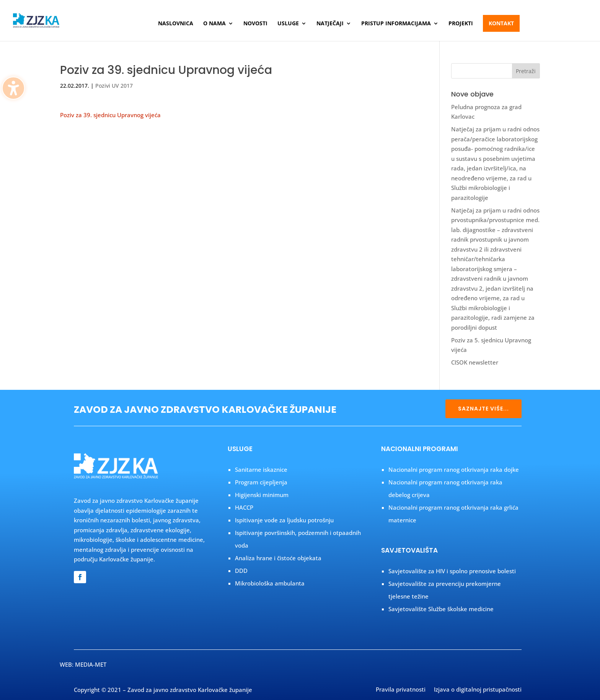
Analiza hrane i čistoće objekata (278, 558)
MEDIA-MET (91, 664)
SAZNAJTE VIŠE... (483, 409)
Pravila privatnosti (401, 690)
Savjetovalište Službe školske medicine (441, 609)
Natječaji (330, 24)
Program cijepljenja (261, 482)
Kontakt (501, 23)
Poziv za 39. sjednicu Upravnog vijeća (110, 115)
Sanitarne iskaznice (261, 469)
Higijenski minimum (262, 495)
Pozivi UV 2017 (114, 86)
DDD (241, 571)
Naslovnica (176, 24)
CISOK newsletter (475, 362)
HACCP (244, 507)
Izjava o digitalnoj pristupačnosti (478, 690)
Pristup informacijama (396, 24)
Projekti (461, 24)
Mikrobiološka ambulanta (270, 583)
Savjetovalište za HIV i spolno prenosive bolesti (452, 571)
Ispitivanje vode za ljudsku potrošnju (284, 520)
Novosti (255, 24)
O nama (214, 24)
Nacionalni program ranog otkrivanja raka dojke (454, 469)
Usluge (288, 24)
